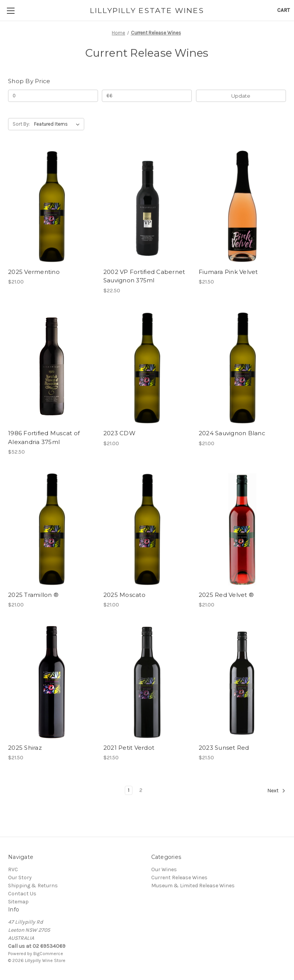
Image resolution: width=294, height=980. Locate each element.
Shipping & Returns (33, 886)
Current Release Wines (179, 878)
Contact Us (22, 894)
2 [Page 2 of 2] (141, 790)
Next (276, 791)
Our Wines (164, 869)
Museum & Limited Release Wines (193, 886)
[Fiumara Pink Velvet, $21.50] (242, 206)
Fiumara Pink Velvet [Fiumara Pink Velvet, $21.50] (228, 272)
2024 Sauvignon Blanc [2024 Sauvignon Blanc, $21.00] (232, 433)
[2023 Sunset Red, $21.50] (242, 682)
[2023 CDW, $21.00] (147, 368)
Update (241, 96)
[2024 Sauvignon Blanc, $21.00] (242, 368)
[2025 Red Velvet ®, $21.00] (242, 529)
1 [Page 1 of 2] (129, 790)
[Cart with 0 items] (283, 10)
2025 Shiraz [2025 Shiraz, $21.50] (25, 748)
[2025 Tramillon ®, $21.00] (52, 529)
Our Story (20, 878)
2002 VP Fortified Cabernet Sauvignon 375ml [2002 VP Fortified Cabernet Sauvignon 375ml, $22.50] (144, 276)
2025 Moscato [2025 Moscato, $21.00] (124, 595)
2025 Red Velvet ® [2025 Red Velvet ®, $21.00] (226, 595)
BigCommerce (48, 954)
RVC (13, 869)
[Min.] (53, 96)
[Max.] (147, 96)
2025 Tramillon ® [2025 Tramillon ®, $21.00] (33, 595)
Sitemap (18, 902)
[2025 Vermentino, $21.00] (52, 206)
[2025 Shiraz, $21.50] (52, 682)
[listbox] (58, 124)
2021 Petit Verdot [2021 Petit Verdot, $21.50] (129, 748)
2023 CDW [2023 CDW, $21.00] (119, 433)
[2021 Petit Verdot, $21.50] (147, 682)
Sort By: (21, 124)
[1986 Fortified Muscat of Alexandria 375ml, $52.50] (52, 368)
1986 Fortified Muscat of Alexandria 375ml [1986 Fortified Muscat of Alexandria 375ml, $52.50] (44, 438)
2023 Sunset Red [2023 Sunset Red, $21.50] (224, 748)
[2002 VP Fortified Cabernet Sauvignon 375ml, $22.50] (147, 206)
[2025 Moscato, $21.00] (147, 529)
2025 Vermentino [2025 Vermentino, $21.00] (34, 272)
